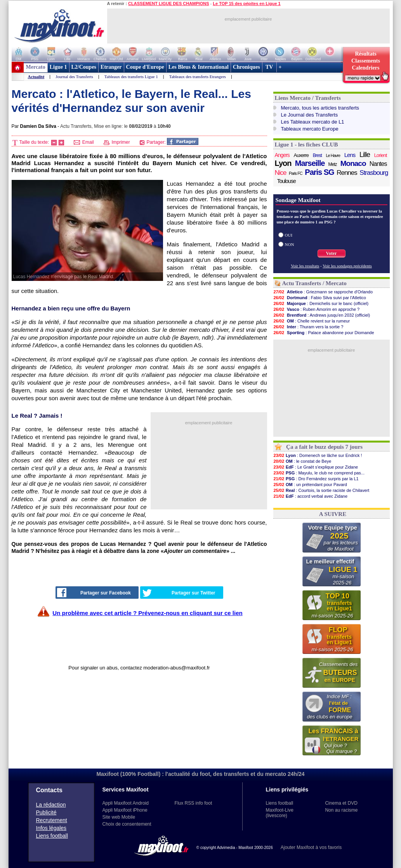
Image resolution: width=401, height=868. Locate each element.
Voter (331, 253)
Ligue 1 (58, 67)
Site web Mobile (119, 817)
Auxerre (301, 155)
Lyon (283, 163)
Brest (317, 155)
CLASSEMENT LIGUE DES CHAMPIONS (168, 3)
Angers (282, 155)
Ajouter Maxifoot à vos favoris (311, 847)
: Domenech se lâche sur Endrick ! (318, 455)
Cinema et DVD (341, 803)
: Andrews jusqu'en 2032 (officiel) (322, 315)
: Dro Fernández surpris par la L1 (316, 479)
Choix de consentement (127, 824)
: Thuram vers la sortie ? (308, 327)
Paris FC (296, 173)
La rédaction (51, 805)
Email (84, 142)
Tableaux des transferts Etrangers (198, 77)
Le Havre (333, 155)
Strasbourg (374, 173)
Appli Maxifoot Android (126, 803)
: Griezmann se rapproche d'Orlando (323, 292)
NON (290, 244)
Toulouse (286, 181)
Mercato (36, 67)
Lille (365, 155)
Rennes (347, 173)
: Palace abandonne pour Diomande (324, 333)
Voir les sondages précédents (347, 266)
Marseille (310, 163)
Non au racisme (341, 810)
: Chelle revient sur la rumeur (312, 321)
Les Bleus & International (199, 67)
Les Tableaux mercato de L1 (313, 122)
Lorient (381, 155)
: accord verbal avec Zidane (311, 496)
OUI (289, 235)
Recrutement (52, 820)
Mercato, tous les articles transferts (320, 108)
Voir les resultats (305, 266)
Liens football (52, 836)
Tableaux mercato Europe (310, 129)
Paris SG (319, 172)
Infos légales (51, 828)
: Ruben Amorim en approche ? (317, 309)
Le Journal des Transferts (310, 115)
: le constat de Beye (302, 461)
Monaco (353, 164)
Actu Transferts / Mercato (314, 283)
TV (269, 67)
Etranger (111, 67)
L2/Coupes (84, 67)
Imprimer (117, 142)
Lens (350, 155)
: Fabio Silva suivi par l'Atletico (320, 298)
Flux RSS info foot (194, 803)
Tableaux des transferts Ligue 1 (131, 77)
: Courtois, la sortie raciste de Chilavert (321, 490)
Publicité (46, 812)
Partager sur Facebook (94, 593)
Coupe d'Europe (145, 67)
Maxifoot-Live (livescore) (280, 813)
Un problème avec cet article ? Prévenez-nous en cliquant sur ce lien (147, 613)
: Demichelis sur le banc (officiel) (321, 303)
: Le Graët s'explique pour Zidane (316, 467)
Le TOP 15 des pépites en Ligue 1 (247, 3)
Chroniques (247, 67)
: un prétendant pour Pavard (310, 485)
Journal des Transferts (74, 77)
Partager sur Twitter (179, 593)
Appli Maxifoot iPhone (125, 810)
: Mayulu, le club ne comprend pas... (319, 473)
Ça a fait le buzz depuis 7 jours (324, 447)
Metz (333, 164)
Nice (281, 173)
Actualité (36, 77)
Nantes (378, 164)
